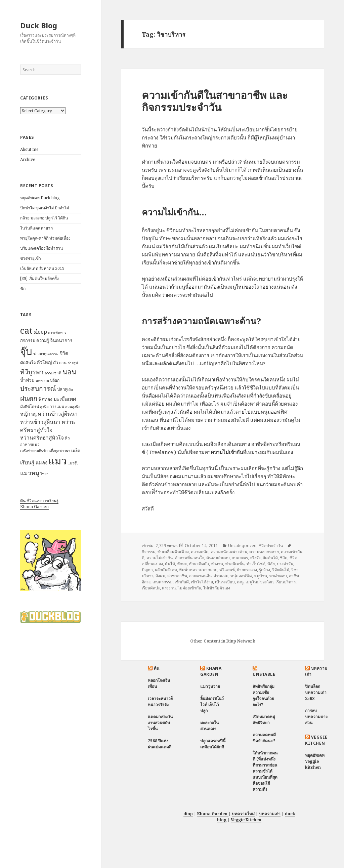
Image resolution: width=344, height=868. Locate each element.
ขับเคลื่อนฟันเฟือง (173, 552)
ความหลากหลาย (264, 552)
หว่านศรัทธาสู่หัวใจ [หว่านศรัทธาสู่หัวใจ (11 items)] (42, 438)
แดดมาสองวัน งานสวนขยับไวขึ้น (160, 723)
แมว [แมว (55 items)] (57, 461)
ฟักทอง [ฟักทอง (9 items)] (45, 399)
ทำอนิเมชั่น (235, 564)
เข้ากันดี (182, 582)
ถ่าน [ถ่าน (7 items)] (63, 363)
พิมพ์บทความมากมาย (198, 570)
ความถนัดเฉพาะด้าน (229, 552)
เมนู (240, 582)
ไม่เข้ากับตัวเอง (217, 588)
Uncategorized (242, 546)
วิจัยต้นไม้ (281, 570)
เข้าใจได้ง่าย (202, 582)
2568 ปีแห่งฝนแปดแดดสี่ (160, 744)
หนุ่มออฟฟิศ (241, 576)
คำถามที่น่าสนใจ (189, 558)
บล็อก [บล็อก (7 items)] (55, 380)
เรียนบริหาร (286, 582)
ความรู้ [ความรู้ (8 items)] (43, 340)
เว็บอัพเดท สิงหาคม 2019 (42, 268)
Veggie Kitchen (316, 740)
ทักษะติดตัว (199, 564)
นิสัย (271, 564)
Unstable (264, 674)
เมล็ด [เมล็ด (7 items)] (76, 450)
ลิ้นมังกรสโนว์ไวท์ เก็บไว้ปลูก (212, 705)
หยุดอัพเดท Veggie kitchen (315, 761)
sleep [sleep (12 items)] (40, 332)
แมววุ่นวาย (210, 686)
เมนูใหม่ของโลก (260, 582)
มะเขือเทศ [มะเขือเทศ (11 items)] (65, 399)
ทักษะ (182, 564)
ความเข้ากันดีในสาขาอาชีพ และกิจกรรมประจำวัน (215, 101)
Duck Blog (39, 25)
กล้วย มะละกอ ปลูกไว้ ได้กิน (44, 218)
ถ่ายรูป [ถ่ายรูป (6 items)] (73, 363)
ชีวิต (284, 558)
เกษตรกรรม (163, 582)
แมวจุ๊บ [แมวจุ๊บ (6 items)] (73, 463)
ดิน (157, 668)
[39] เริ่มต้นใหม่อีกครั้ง (39, 278)
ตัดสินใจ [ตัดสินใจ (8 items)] (28, 363)
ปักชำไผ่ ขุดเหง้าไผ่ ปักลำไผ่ (45, 208)
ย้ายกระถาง (247, 570)
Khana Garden (34, 507)
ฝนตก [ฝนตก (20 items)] (29, 398)
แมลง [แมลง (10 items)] (41, 462)
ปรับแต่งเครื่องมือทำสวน (41, 248)
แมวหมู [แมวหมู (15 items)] (30, 473)
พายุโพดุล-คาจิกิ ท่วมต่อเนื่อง (45, 238)
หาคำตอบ (278, 576)
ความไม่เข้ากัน (160, 558)
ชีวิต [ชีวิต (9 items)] (64, 353)
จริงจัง (255, 558)
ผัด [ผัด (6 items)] (71, 389)
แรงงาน (169, 588)
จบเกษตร (240, 558)
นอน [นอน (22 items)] (69, 371)
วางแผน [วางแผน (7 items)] (57, 406)
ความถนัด (200, 552)
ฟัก (23, 288)
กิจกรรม (149, 552)
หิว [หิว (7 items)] (67, 438)
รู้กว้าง (265, 570)
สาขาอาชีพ (177, 576)
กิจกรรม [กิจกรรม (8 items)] (28, 340)
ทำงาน (217, 564)
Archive (28, 159)
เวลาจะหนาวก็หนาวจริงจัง (160, 701)
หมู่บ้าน (261, 576)
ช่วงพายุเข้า (31, 258)
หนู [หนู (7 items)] (34, 414)
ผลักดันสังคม (166, 570)
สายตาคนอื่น (200, 576)
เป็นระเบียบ (225, 582)
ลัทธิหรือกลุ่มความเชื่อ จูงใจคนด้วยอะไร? (264, 695)
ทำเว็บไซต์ (256, 564)
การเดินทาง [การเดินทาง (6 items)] (57, 332)
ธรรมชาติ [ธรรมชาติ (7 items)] (53, 373)
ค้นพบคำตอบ (218, 558)
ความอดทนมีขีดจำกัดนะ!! (264, 738)
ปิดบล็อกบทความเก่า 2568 (316, 692)
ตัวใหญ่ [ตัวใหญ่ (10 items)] (44, 362)
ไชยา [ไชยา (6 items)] (44, 474)
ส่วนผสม (221, 576)
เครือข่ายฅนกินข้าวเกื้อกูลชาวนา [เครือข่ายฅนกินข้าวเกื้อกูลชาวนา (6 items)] (45, 451)
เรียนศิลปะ (151, 588)
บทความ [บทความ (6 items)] (42, 380)
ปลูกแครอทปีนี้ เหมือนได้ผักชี (213, 744)
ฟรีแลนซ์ (227, 570)
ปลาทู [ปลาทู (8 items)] (62, 389)
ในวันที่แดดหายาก (36, 228)
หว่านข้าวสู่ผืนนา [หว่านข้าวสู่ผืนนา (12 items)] (58, 414)
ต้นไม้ (170, 564)
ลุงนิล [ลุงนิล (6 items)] (44, 407)
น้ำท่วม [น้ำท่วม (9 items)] (27, 380)
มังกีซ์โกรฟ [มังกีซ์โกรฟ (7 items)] (30, 406)
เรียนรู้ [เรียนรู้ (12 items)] (27, 462)
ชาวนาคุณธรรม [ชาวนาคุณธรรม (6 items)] (46, 354)
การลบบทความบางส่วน (316, 717)
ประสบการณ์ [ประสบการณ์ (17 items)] (38, 388)
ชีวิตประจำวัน (271, 546)
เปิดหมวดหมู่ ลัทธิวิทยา (264, 720)
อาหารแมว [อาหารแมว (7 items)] (30, 444)
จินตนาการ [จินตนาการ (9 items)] (61, 340)
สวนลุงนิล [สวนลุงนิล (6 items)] (73, 407)
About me (29, 149)
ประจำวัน (285, 564)
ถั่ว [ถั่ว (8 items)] (56, 363)
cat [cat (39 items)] (26, 330)
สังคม (160, 576)
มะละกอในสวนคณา (209, 726)
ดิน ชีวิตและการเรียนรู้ (39, 501)
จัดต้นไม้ (270, 558)
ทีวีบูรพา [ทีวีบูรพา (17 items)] (32, 372)
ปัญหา (147, 570)
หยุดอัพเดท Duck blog (40, 198)
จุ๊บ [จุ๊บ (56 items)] (26, 351)
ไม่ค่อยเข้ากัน (189, 588)
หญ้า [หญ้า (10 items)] (25, 414)
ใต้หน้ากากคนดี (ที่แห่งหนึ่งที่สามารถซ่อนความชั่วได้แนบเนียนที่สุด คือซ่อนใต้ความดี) (265, 771)
